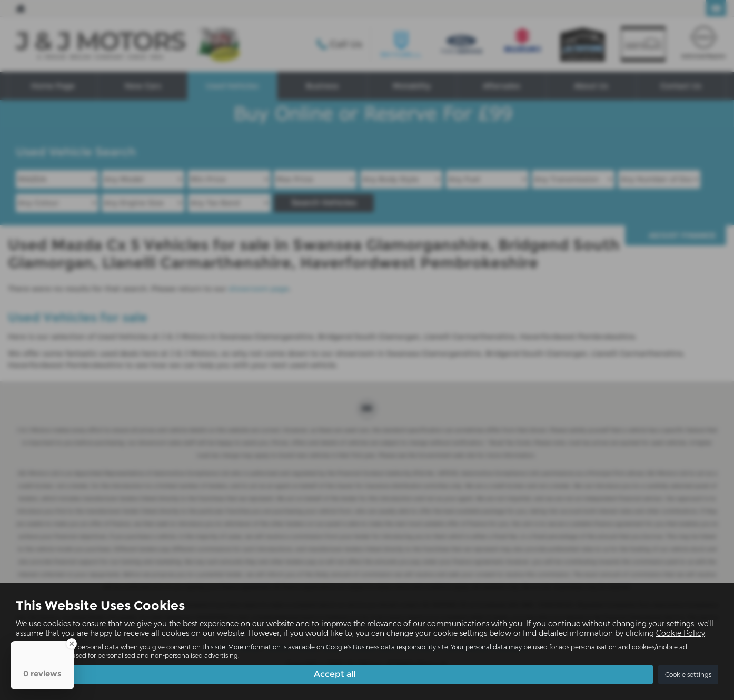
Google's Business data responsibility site (387, 647)
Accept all (335, 674)
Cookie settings (688, 674)
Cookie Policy (681, 633)
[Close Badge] (72, 644)
